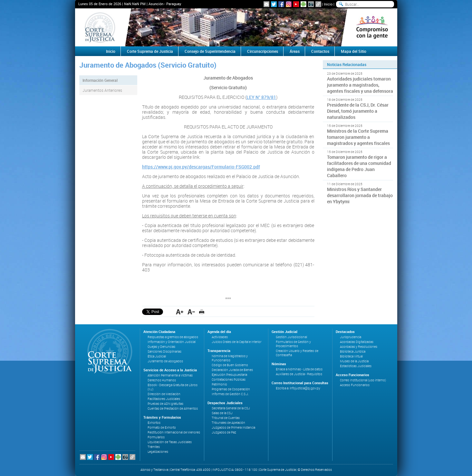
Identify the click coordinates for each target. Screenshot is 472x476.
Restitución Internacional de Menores (174, 432)
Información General (100, 80)
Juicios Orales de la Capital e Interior (236, 342)
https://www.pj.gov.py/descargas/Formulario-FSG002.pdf (201, 167)
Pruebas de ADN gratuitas (165, 404)
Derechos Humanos (162, 380)
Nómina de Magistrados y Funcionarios (230, 358)
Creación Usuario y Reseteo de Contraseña (297, 353)
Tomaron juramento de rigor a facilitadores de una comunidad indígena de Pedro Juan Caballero (359, 166)
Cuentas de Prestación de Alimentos (173, 409)
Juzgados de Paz (224, 432)
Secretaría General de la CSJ (231, 408)
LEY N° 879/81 (261, 97)
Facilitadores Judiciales (164, 399)
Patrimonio (219, 384)
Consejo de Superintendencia (210, 51)
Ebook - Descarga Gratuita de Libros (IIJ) (173, 387)
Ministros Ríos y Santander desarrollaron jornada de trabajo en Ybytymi (360, 195)
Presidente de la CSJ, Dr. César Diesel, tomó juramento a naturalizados (358, 111)
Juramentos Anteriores (102, 90)
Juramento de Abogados (165, 361)
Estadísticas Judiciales (356, 366)
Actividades (220, 337)
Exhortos (154, 423)
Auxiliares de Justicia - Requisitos (299, 374)
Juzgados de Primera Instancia (233, 428)
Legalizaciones (158, 452)
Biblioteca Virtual (351, 356)
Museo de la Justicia (354, 361)
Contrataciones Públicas (229, 380)
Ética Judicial (157, 356)
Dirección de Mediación (164, 394)
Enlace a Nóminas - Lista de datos (299, 369)
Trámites (154, 447)
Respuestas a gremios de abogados (173, 337)
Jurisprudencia (351, 337)
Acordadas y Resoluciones (359, 347)
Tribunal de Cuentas (226, 418)
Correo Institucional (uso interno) (363, 380)
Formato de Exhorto (162, 428)
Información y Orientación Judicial (172, 342)
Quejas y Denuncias (161, 347)
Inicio (328, 4)
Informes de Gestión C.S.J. (230, 394)
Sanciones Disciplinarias (164, 352)
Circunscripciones (263, 51)
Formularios (156, 437)
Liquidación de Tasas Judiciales (170, 442)
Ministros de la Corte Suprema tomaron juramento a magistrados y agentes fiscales (358, 137)
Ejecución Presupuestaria (229, 375)
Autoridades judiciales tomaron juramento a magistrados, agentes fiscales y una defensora (360, 85)
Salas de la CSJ (222, 413)
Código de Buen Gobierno (230, 365)
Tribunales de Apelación (228, 423)
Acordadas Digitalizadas (357, 342)
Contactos (320, 51)
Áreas (295, 51)
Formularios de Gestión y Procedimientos (293, 344)
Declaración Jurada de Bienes (232, 370)
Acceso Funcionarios (355, 385)
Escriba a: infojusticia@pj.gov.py (298, 388)
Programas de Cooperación (231, 389)
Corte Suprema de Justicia (150, 51)
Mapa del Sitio (354, 51)
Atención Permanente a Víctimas (170, 375)
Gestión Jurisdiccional (291, 337)
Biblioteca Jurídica (353, 352)
